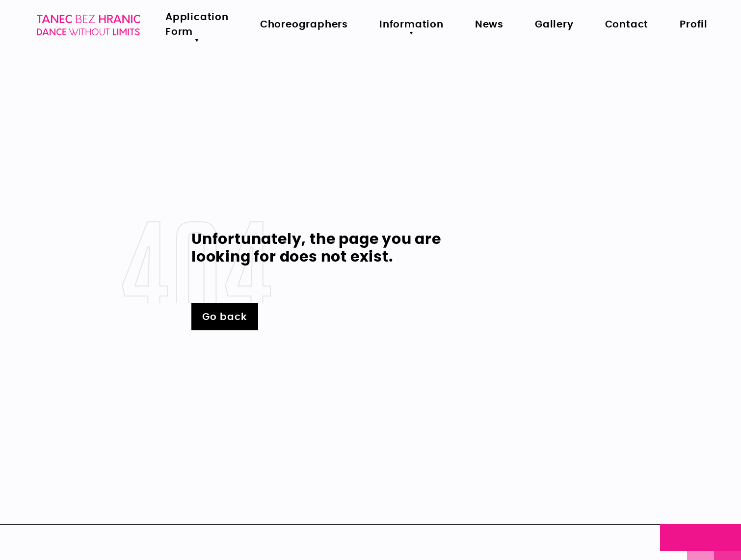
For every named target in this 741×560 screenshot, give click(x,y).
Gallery (554, 25)
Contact (627, 25)
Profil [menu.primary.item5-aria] (694, 25)
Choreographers (304, 25)
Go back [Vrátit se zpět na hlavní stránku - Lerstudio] (225, 317)
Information (411, 25)
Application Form (197, 25)
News (489, 25)
